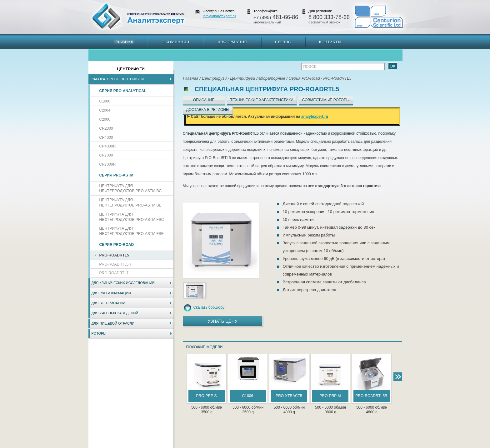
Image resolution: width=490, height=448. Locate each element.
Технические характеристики (262, 100)
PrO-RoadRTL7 (114, 273)
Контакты (330, 42)
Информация (232, 42)
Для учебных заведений (115, 313)
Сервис (283, 42)
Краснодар (266, 445)
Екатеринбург (244, 445)
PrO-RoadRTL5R (115, 264)
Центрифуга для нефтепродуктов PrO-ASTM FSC (132, 217)
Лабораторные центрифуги (118, 79)
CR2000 (106, 128)
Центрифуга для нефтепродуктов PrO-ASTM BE (130, 203)
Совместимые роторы (326, 100)
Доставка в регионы (208, 110)
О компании (175, 42)
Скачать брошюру (209, 307)
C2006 (105, 119)
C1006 (105, 101)
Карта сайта (126, 445)
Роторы (99, 333)
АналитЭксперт (138, 16)
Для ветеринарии (108, 303)
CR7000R (108, 164)
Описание (204, 100)
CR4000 (106, 137)
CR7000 (106, 155)
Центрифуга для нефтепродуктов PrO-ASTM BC (131, 189)
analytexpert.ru (315, 117)
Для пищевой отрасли (113, 323)
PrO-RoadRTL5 (114, 255)
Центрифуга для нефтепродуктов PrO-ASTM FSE (132, 231)
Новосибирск (178, 445)
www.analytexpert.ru (345, 445)
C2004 (105, 110)
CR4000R (108, 146)
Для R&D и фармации (111, 293)
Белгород (284, 445)
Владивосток (201, 445)
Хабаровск (222, 445)
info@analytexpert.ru (219, 16)
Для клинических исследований (123, 283)
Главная (124, 42)
